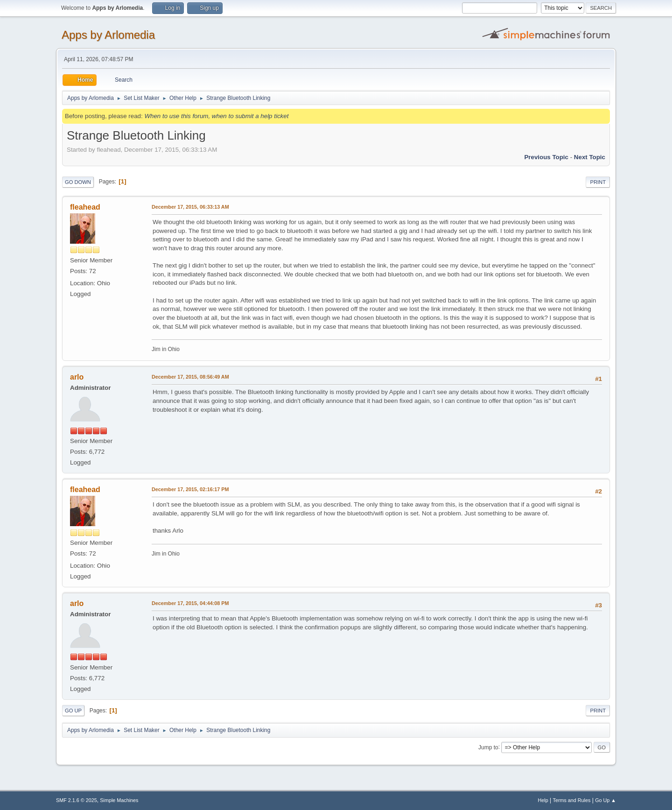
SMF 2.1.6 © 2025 (77, 800)
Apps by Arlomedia (108, 35)
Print (598, 182)
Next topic (590, 157)
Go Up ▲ (605, 800)
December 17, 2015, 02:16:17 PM (190, 489)
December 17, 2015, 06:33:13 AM (190, 207)
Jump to (488, 747)
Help (543, 800)
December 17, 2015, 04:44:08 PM (190, 603)
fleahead (85, 207)
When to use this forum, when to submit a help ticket (216, 116)
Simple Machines (119, 800)
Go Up (73, 711)
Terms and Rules (572, 800)
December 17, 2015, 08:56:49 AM (190, 377)
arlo (77, 377)
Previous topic (546, 157)
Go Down (78, 182)
